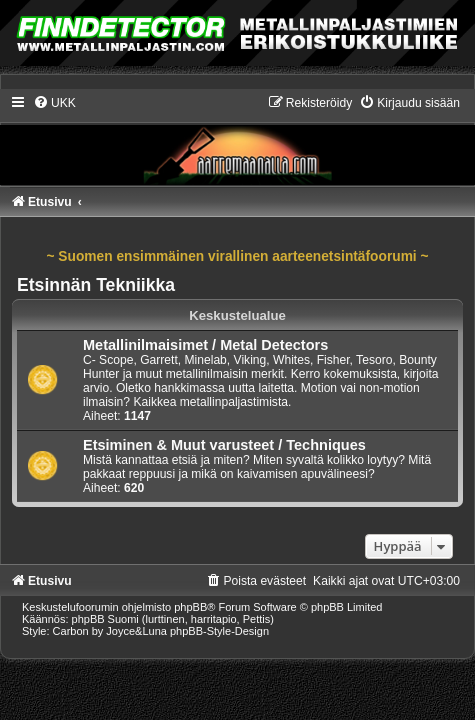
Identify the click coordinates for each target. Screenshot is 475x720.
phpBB (190, 607)
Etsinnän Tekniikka (96, 285)
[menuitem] (54, 103)
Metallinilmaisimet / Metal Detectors (205, 345)
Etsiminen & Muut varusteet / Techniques (224, 445)
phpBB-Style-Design (219, 631)
